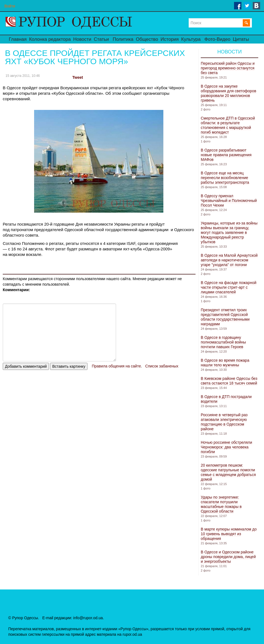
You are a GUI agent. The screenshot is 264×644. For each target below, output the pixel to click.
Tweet (78, 77)
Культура (191, 39)
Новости (82, 39)
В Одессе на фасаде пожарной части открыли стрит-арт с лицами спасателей (229, 287)
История (170, 39)
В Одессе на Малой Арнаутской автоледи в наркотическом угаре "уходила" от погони (229, 260)
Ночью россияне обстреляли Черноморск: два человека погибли (226, 447)
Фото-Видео (217, 39)
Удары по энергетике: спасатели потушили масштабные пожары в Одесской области (221, 504)
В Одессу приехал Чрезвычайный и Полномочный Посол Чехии (229, 201)
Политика (123, 39)
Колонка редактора (50, 39)
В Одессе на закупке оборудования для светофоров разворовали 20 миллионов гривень (229, 93)
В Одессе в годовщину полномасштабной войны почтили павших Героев (223, 342)
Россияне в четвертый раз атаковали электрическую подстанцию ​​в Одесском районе (224, 422)
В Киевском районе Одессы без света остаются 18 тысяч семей (229, 381)
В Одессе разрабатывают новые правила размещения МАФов (226, 155)
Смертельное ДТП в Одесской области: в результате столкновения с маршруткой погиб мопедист (228, 125)
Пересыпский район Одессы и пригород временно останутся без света (228, 68)
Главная (18, 39)
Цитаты (241, 39)
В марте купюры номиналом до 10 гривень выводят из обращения (229, 534)
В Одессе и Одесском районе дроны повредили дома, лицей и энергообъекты (228, 557)
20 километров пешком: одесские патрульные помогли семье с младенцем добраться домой (228, 472)
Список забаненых (162, 366)
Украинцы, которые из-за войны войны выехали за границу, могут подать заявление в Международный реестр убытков (229, 232)
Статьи (101, 39)
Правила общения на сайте (116, 366)
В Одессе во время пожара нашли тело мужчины (225, 363)
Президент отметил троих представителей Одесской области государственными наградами (225, 317)
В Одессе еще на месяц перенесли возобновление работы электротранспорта (225, 178)
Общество (147, 39)
